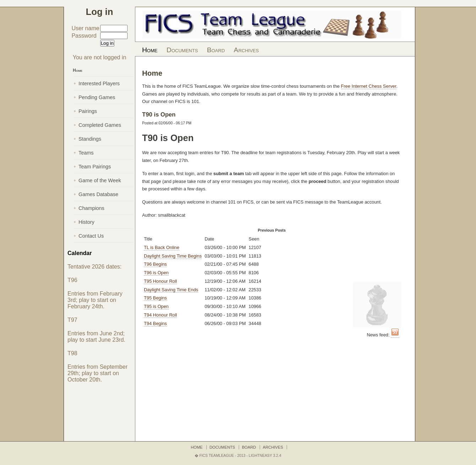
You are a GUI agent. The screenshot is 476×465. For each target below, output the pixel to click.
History (86, 222)
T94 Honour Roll (160, 315)
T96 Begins (155, 264)
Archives (246, 50)
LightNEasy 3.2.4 (265, 456)
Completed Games (100, 125)
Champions (91, 208)
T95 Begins (155, 298)
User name (85, 28)
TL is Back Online (162, 247)
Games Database (98, 194)
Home (150, 50)
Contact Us (91, 236)
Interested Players (99, 83)
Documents (182, 50)
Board (216, 50)
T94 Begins (155, 323)
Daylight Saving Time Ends (171, 290)
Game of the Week (100, 180)
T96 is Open (156, 273)
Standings (90, 139)
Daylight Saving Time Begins (173, 256)
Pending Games (97, 97)
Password (84, 36)
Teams (86, 153)
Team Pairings (95, 167)
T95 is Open (156, 306)
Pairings (88, 111)
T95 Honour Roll (160, 281)
